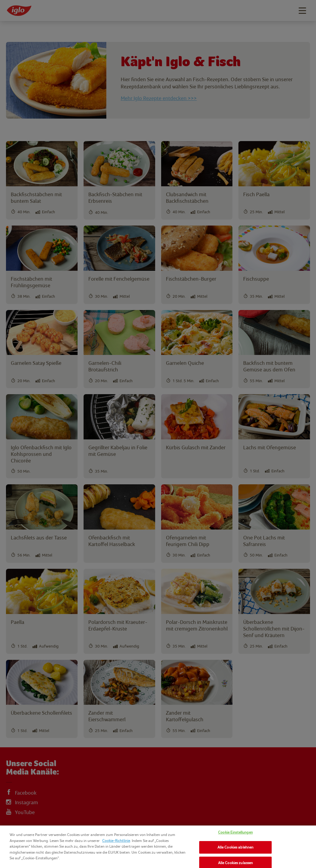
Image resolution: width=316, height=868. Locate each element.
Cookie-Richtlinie (116, 841)
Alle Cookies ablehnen (236, 847)
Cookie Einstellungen (235, 832)
